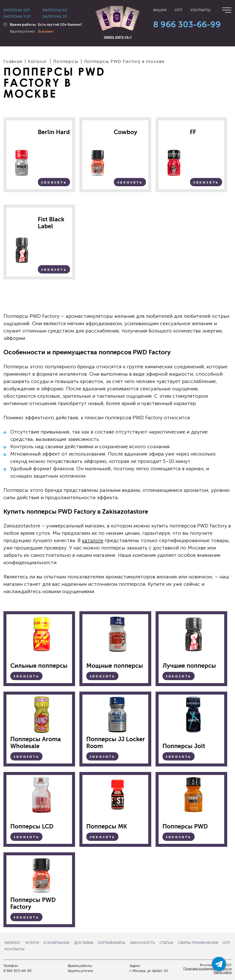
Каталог (13, 943)
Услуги (32, 943)
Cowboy (126, 132)
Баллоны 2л (55, 17)
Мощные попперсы (115, 666)
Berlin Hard (54, 132)
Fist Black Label (51, 223)
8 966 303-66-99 (187, 25)
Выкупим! (46, 31)
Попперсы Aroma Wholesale (36, 743)
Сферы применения (198, 943)
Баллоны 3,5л (17, 17)
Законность (143, 943)
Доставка (84, 943)
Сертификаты (112, 943)
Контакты (200, 10)
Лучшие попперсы (189, 666)
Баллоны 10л (17, 10)
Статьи (166, 943)
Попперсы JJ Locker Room (116, 743)
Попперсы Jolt (184, 746)
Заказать (54, 182)
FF (193, 132)
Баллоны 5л (55, 10)
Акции (160, 10)
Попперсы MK (107, 827)
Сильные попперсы (39, 666)
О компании (56, 943)
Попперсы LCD (32, 827)
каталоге (93, 540)
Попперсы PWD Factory (33, 904)
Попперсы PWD (185, 827)
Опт (179, 10)
